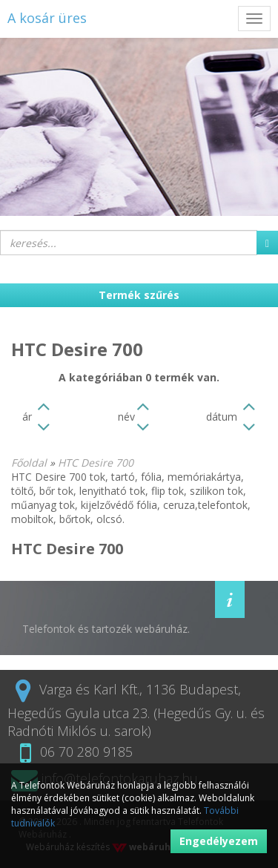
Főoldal (29, 463)
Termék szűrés (139, 295)
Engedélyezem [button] (219, 841)
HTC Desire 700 (96, 463)
